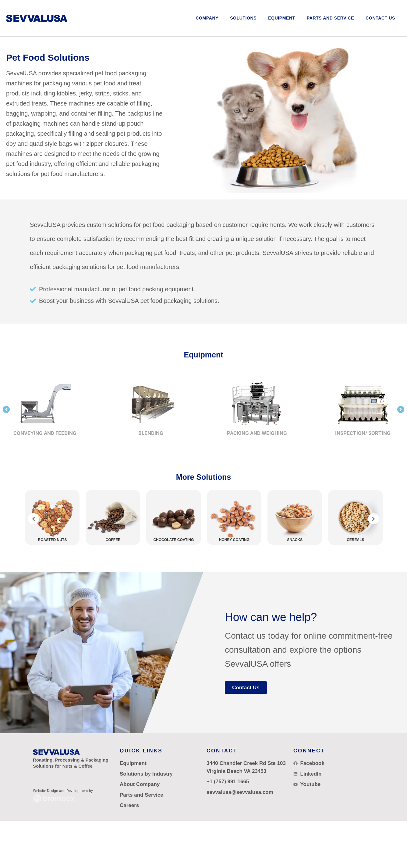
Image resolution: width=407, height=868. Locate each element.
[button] (243, 18)
